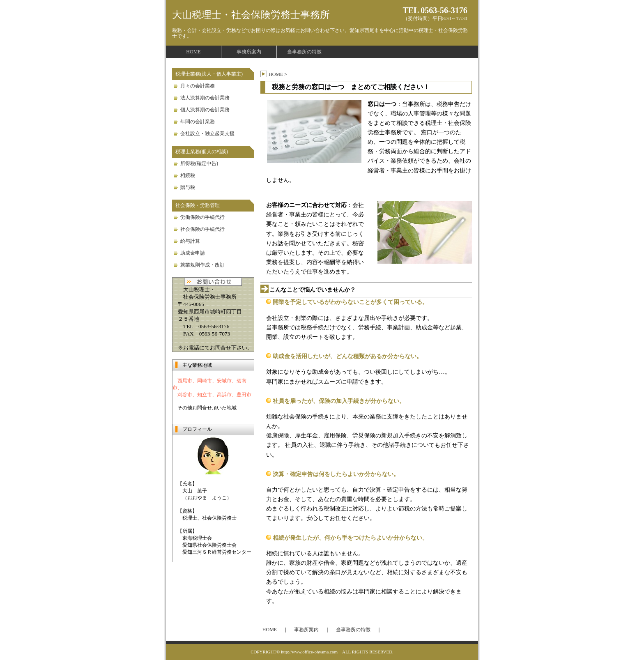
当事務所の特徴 (304, 52)
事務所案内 (249, 52)
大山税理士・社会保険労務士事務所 (251, 15)
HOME (193, 52)
